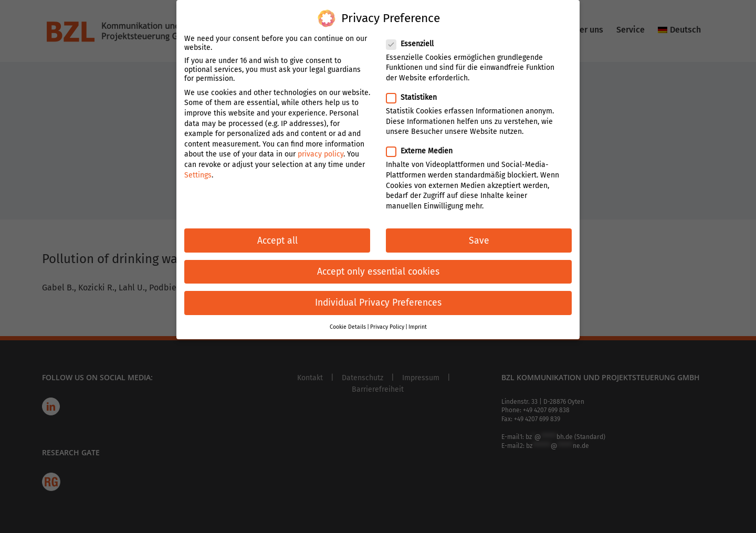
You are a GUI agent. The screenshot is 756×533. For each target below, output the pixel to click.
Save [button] (479, 235)
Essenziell (414, 38)
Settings (198, 169)
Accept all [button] (277, 235)
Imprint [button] (418, 321)
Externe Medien (424, 146)
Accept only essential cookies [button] (378, 266)
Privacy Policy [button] (387, 321)
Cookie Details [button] (348, 321)
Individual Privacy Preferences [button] (378, 297)
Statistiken (416, 92)
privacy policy (321, 149)
